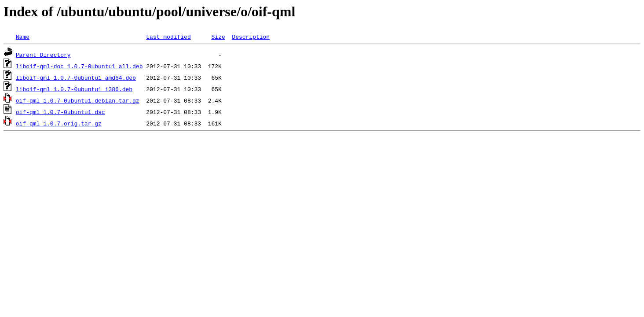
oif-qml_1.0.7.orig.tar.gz (59, 123)
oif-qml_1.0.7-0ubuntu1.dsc (60, 112)
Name (23, 37)
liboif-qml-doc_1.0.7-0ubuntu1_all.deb (79, 66)
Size (218, 37)
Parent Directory (43, 55)
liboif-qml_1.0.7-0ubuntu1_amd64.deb (76, 77)
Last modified (168, 37)
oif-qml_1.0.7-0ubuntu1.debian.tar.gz (78, 100)
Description (251, 37)
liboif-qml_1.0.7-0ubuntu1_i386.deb (74, 89)
